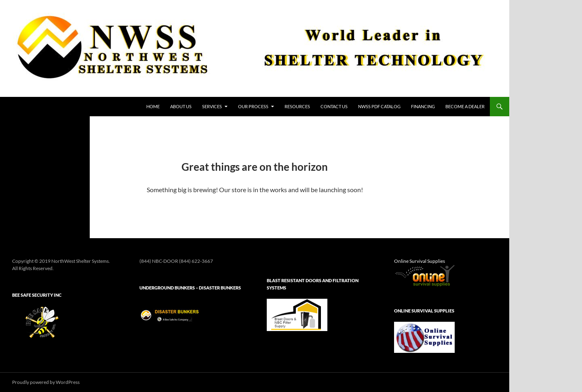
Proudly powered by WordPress (46, 382)
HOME (153, 106)
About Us (181, 106)
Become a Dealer (465, 106)
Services (212, 106)
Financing (423, 106)
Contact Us (334, 106)
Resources (297, 106)
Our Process (253, 106)
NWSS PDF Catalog (379, 106)
